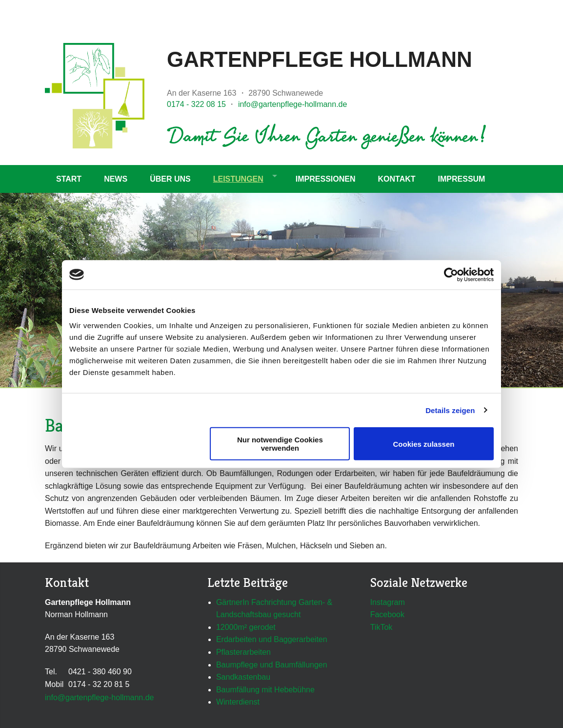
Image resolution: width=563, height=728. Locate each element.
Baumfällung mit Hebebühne (265, 690)
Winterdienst (238, 702)
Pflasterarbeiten (243, 652)
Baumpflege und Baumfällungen (272, 665)
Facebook (387, 614)
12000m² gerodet (246, 627)
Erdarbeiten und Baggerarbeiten (272, 639)
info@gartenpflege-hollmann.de (293, 104)
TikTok (382, 627)
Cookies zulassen (424, 444)
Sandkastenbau (243, 677)
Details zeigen (450, 410)
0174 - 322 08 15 (196, 104)
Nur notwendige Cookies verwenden (280, 444)
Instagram (388, 602)
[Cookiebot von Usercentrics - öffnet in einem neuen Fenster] (451, 274)
